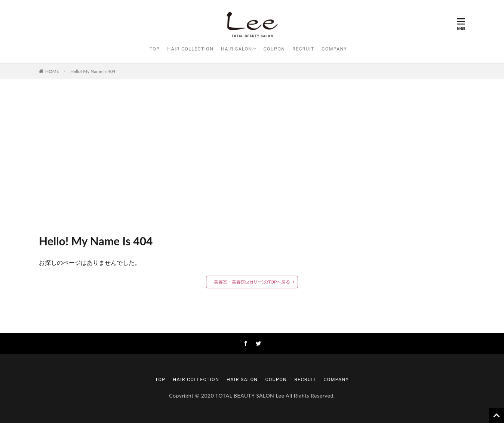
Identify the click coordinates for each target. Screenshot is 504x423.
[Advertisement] (252, 154)
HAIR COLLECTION (190, 49)
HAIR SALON (236, 49)
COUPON (274, 49)
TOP (155, 49)
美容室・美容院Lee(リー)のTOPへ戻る (252, 282)
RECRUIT (303, 49)
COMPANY (334, 49)
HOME (52, 71)
